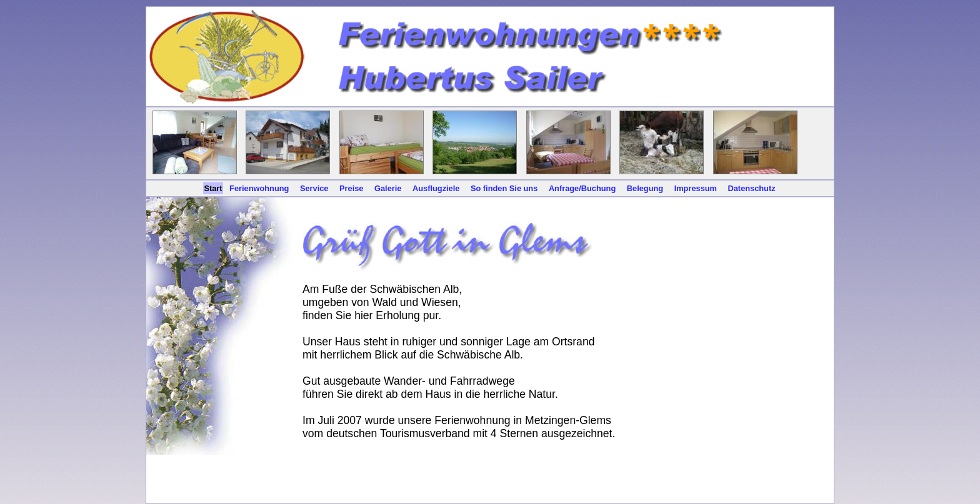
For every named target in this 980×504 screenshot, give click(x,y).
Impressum (696, 188)
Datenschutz (752, 188)
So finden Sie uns (504, 188)
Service (314, 188)
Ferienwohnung (259, 188)
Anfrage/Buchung (582, 188)
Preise (351, 188)
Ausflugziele (436, 188)
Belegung (645, 188)
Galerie (388, 188)
